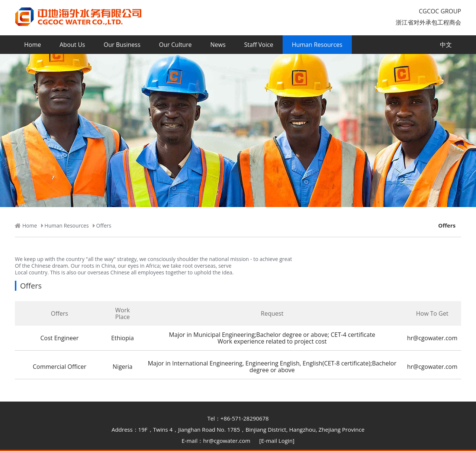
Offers (447, 225)
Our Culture (176, 45)
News (218, 45)
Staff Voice (259, 45)
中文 (446, 45)
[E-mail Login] (277, 441)
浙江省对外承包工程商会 (428, 22)
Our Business (122, 45)
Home (33, 45)
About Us (72, 45)
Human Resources (317, 45)
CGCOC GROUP (440, 11)
